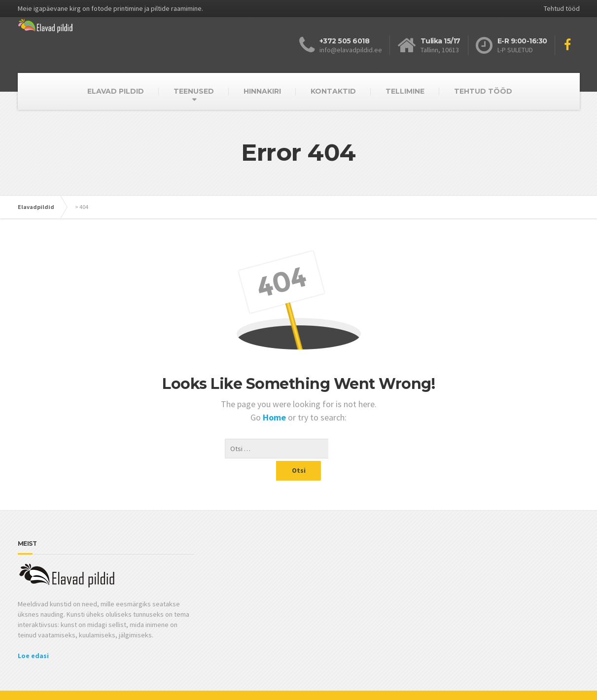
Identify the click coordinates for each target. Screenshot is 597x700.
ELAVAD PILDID (116, 91)
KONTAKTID (333, 91)
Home (275, 417)
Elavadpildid (36, 207)
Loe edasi (33, 636)
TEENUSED (194, 91)
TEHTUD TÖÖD (483, 91)
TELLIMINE (405, 91)
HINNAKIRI (262, 91)
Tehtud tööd (562, 8)
